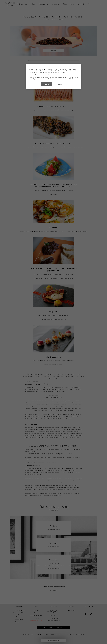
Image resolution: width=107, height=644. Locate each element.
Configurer (73, 79)
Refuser (59, 84)
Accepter (46, 84)
